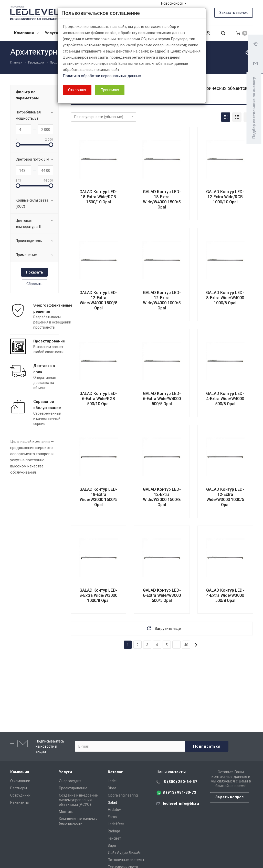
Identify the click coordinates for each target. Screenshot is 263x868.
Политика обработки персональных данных (102, 76)
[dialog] (131, 434)
